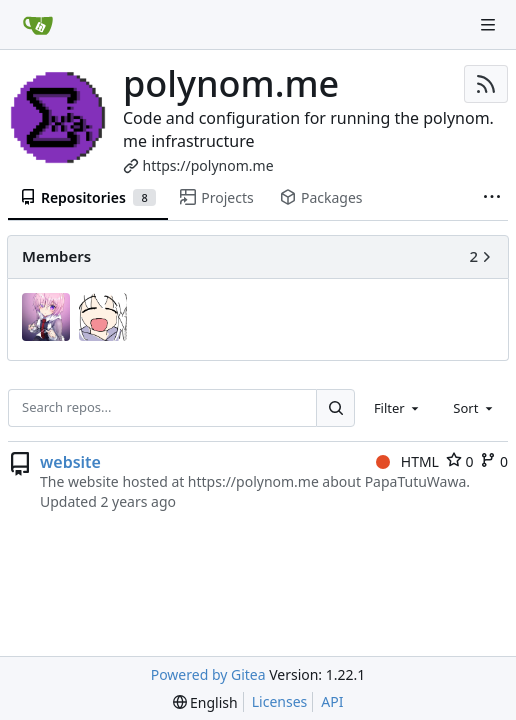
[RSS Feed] (486, 84)
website (70, 462)
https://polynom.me (208, 165)
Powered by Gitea (208, 674)
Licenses (280, 701)
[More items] (492, 198)
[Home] (38, 25)
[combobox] (398, 408)
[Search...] (335, 408)
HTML (407, 461)
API (332, 701)
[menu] (205, 702)
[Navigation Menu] (488, 25)
